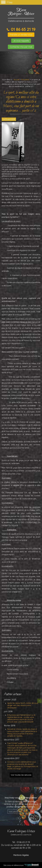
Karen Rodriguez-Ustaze (21, 832)
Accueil (16, 80)
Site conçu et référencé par (21, 865)
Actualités (25, 80)
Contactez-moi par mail (21, 47)
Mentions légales (21, 855)
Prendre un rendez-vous (21, 35)
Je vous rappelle (21, 41)
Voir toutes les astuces (21, 775)
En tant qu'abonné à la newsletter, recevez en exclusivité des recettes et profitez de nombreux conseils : (21, 804)
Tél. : (21, 845)
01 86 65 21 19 (23, 29)
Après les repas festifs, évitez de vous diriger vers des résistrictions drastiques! (23, 705)
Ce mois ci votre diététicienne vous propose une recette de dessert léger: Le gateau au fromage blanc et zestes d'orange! (23, 765)
